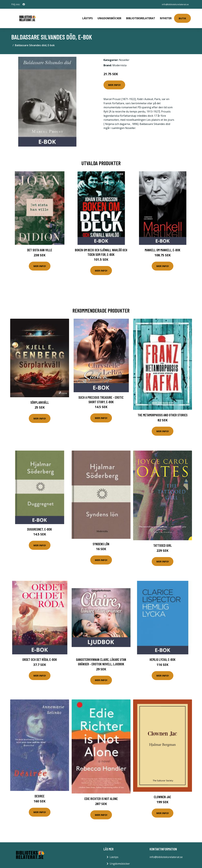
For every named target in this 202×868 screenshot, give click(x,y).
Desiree (40, 794)
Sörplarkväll (40, 400)
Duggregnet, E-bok (40, 527)
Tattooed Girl (163, 543)
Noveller (124, 58)
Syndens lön (101, 542)
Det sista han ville (40, 248)
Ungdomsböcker (109, 17)
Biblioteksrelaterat (141, 17)
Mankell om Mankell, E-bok (163, 248)
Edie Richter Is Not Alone (101, 796)
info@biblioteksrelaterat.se (174, 4)
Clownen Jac (162, 795)
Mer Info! (114, 83)
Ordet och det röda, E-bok (40, 657)
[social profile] (24, 4)
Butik (182, 17)
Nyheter (166, 17)
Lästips (87, 17)
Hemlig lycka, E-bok (163, 657)
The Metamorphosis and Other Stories (163, 413)
